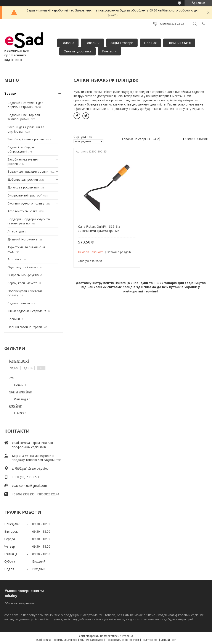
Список (202, 139)
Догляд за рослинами (23, 187)
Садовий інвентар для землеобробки (24, 117)
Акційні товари (122, 43)
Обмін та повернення (20, 603)
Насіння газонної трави (25, 327)
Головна (68, 43)
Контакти (109, 51)
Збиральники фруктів (23, 275)
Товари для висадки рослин (28, 171)
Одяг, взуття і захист (23, 267)
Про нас (150, 43)
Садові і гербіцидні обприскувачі (21, 149)
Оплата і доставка (77, 51)
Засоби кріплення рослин (26, 139)
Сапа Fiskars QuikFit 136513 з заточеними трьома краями (99, 229)
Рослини (14, 319)
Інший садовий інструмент (27, 311)
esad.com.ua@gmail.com (29, 486)
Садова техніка (19, 303)
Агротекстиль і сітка (22, 211)
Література (16, 231)
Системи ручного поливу (26, 203)
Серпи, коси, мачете (22, 283)
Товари (91, 43)
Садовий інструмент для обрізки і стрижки (25, 105)
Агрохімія (14, 259)
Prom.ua (128, 636)
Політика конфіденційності (159, 640)
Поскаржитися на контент (122, 640)
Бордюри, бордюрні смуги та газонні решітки (29, 221)
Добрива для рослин (23, 179)
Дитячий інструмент (22, 239)
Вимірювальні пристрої (25, 195)
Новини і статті (179, 43)
